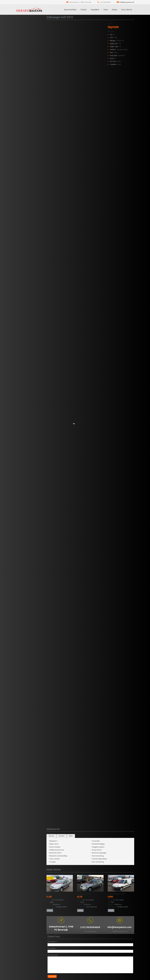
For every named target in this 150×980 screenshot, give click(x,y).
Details (50, 910)
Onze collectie (127, 10)
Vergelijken (95, 10)
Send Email (52, 976)
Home (106, 10)
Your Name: (52, 942)
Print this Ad (130, 17)
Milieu (71, 836)
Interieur (51, 836)
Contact (84, 10)
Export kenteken (70, 10)
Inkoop (115, 10)
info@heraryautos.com (127, 2)
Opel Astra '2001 (83, 894)
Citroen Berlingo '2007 (116, 894)
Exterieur (62, 836)
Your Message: (53, 955)
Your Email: (52, 948)
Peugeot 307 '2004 (54, 894)
